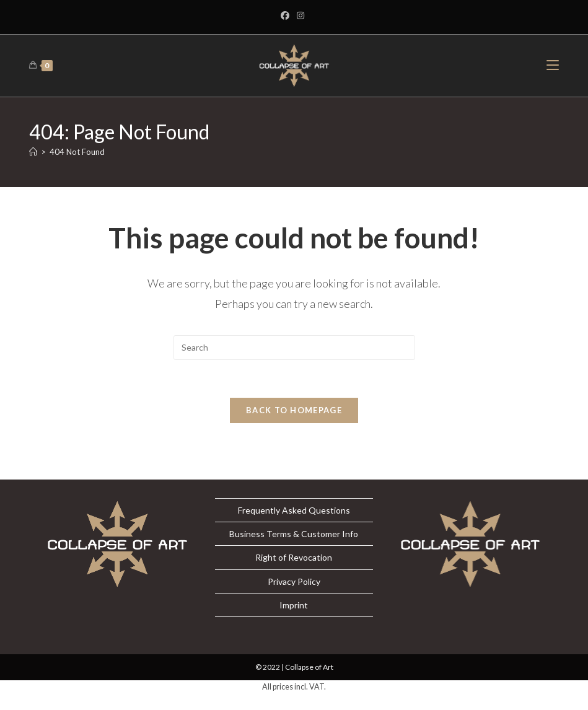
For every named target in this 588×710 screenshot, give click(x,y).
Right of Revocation (294, 557)
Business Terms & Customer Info (294, 534)
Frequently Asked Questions (294, 510)
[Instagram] (301, 15)
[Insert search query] (294, 348)
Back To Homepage (294, 410)
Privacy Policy (294, 581)
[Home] (33, 152)
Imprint (294, 605)
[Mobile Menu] (553, 65)
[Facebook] (287, 15)
